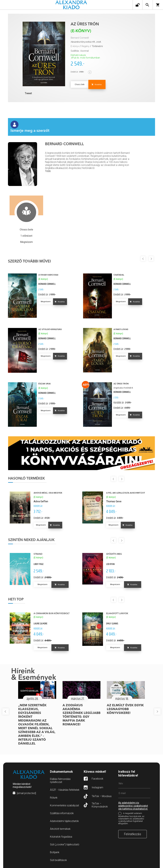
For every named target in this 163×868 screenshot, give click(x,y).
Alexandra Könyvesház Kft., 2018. (86, 42)
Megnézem (46, 302)
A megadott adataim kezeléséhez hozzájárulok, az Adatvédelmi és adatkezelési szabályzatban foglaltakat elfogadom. (131, 819)
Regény (85, 46)
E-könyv (75, 46)
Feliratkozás (133, 834)
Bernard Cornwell (80, 38)
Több (48, 171)
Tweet (28, 93)
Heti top (16, 599)
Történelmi (97, 46)
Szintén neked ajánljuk (31, 540)
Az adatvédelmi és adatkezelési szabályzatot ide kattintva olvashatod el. (133, 806)
